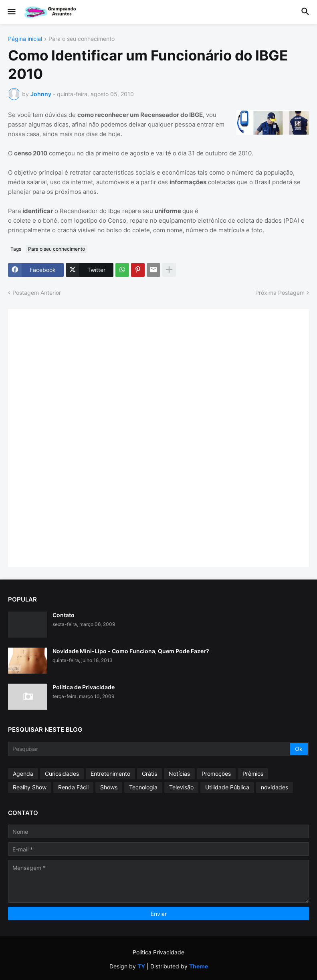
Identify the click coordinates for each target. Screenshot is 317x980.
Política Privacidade (158, 952)
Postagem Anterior (37, 293)
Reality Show (30, 787)
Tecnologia (143, 787)
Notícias (179, 774)
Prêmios (253, 774)
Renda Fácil (73, 787)
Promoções (216, 774)
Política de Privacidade (84, 687)
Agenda (23, 774)
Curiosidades (62, 774)
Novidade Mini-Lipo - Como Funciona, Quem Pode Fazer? (131, 651)
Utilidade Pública (227, 787)
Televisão (181, 787)
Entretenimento (110, 774)
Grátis (149, 774)
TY (141, 966)
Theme (199, 966)
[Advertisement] (76, 437)
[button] (11, 12)
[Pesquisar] (149, 749)
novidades (275, 787)
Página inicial (25, 39)
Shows (109, 787)
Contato (64, 615)
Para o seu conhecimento (82, 39)
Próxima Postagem (280, 293)
